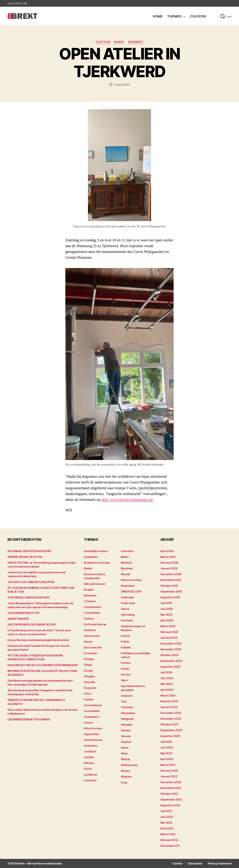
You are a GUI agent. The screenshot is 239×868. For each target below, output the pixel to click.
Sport (124, 680)
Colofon (198, 16)
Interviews (91, 746)
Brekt (21, 863)
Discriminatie (93, 647)
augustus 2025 (170, 597)
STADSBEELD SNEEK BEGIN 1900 (29, 597)
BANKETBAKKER (18, 619)
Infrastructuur (93, 728)
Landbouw (91, 775)
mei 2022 (166, 823)
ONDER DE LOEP (131, 591)
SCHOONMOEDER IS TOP (23, 613)
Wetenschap (129, 765)
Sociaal (126, 674)
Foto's (88, 694)
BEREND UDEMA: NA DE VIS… (26, 557)
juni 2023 (167, 748)
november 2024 (171, 649)
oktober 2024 (169, 655)
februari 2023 (169, 771)
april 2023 (167, 759)
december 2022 (171, 782)
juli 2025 (166, 603)
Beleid (88, 568)
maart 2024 (168, 695)
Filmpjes (89, 676)
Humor (88, 723)
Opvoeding (128, 615)
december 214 (170, 846)
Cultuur (103, 42)
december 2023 (171, 713)
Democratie (92, 636)
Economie (90, 653)
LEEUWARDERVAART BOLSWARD (29, 719)
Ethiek (88, 665)
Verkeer (126, 730)
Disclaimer (195, 863)
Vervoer (126, 736)
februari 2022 (169, 840)
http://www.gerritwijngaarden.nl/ (127, 500)
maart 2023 (168, 765)
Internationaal (93, 740)
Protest (126, 663)
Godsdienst (91, 717)
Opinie (125, 609)
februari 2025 (169, 632)
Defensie (90, 630)
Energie (89, 659)
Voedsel (126, 742)
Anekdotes (91, 557)
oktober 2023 (169, 724)
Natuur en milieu (131, 580)
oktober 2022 (169, 794)
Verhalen (127, 725)
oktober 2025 (169, 586)
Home (158, 16)
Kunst (119, 42)
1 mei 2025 (122, 85)
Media (125, 557)
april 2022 (167, 828)
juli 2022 (166, 811)
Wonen (125, 771)
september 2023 (171, 730)
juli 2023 (166, 742)
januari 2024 (169, 707)
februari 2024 (169, 701)
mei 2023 (166, 753)
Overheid (127, 620)
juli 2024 (166, 672)
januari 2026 (169, 568)
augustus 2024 (170, 667)
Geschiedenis (93, 705)
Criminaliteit (92, 613)
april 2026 (167, 551)
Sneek (125, 669)
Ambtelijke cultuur (96, 551)
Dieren (88, 642)
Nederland (128, 586)
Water (125, 748)
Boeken (89, 590)
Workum (126, 777)
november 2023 (171, 719)
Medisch (126, 563)
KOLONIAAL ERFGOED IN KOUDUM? (29, 551)
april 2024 (167, 690)
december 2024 (171, 643)
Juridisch (90, 751)
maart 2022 (168, 834)
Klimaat (89, 763)
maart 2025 (168, 626)
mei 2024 (166, 684)
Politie (125, 642)
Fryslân (89, 699)
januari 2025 (169, 638)
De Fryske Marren (95, 624)
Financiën (90, 688)
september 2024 (171, 661)
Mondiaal (127, 568)
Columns (90, 601)
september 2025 (171, 591)
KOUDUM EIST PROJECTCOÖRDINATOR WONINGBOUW (43, 665)
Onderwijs (127, 597)
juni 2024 (167, 678)
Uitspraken (128, 713)
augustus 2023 (170, 736)
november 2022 (171, 788)
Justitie (89, 757)
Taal (124, 701)
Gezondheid (92, 711)
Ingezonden (91, 734)
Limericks (90, 780)
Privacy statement (220, 863)
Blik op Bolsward (94, 584)
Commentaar (93, 607)
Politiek (126, 647)
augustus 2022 (170, 805)
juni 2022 (167, 817)
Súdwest (136, 42)
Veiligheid (127, 719)
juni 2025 (167, 609)
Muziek (125, 574)
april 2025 (167, 620)
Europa (88, 671)
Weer (124, 753)
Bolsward (90, 595)
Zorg (124, 782)
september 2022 (171, 800)
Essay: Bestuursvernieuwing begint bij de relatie (38, 640)
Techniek (127, 707)
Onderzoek (128, 603)
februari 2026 (169, 563)
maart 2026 (168, 557)
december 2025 (171, 574)
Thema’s (174, 16)
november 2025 (171, 580)
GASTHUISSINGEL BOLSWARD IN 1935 (32, 624)
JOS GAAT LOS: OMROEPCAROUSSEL (31, 582)
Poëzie (125, 636)
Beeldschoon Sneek (97, 563)
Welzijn (125, 759)
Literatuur (127, 551)
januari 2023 (169, 776)
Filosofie (89, 682)
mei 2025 (166, 615)
